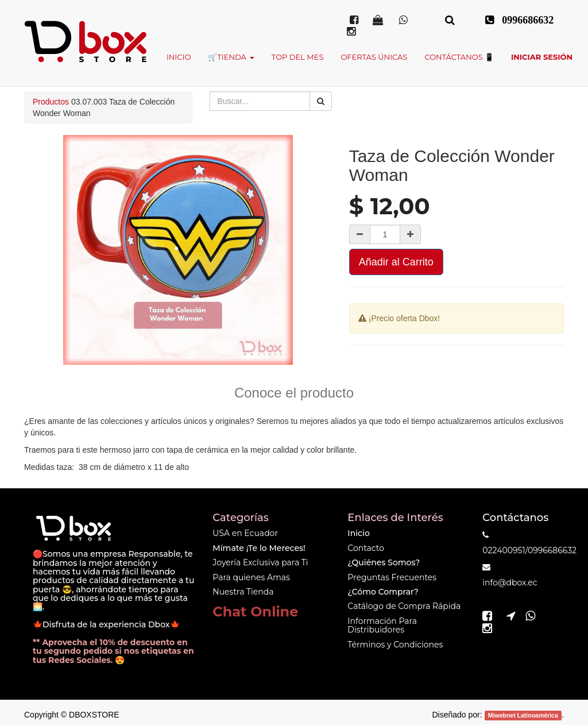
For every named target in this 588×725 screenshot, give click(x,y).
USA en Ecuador (245, 533)
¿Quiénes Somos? (384, 562)
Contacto (366, 548)
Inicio (358, 533)
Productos (51, 102)
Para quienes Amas (251, 577)
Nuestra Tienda (243, 592)
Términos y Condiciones (395, 645)
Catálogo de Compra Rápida (404, 606)
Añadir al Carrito (396, 262)
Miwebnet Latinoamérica (523, 715)
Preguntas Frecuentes (392, 577)
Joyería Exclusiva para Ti (260, 562)
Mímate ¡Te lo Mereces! (259, 548)
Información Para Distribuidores (382, 625)
